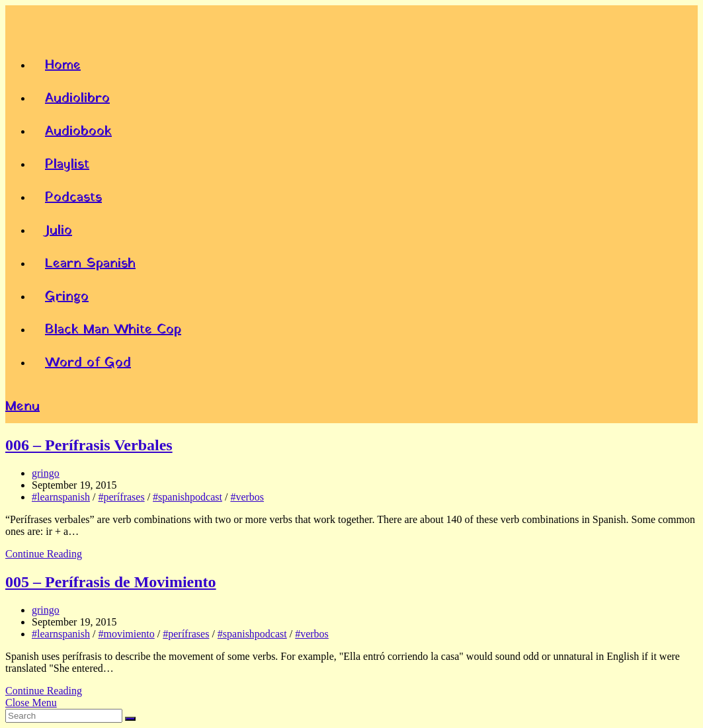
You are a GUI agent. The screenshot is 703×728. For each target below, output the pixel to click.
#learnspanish (61, 497)
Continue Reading (44, 554)
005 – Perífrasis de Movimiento (111, 582)
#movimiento (126, 634)
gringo (46, 473)
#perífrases (121, 497)
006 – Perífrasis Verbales (89, 445)
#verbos (247, 497)
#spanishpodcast (187, 497)
